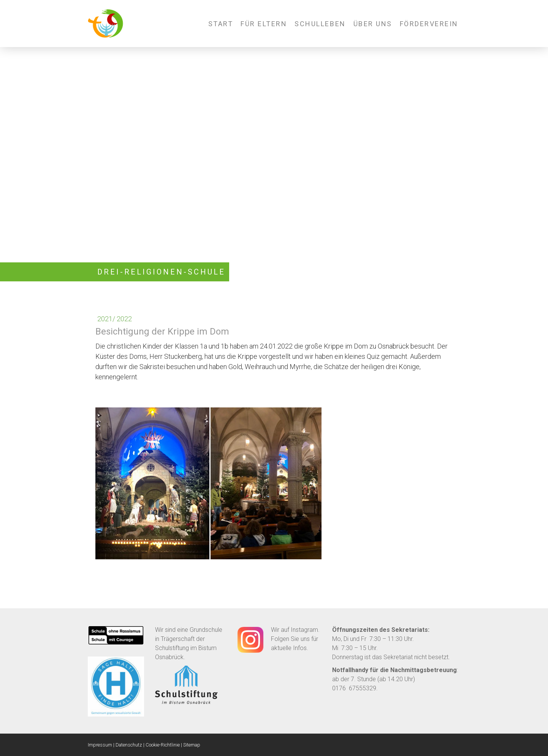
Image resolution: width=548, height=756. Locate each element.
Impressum (100, 745)
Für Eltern (264, 24)
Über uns (373, 24)
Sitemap (192, 745)
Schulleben (320, 24)
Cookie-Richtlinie (163, 745)
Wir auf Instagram (295, 630)
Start (221, 24)
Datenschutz (129, 745)
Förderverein (429, 24)
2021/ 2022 (115, 319)
